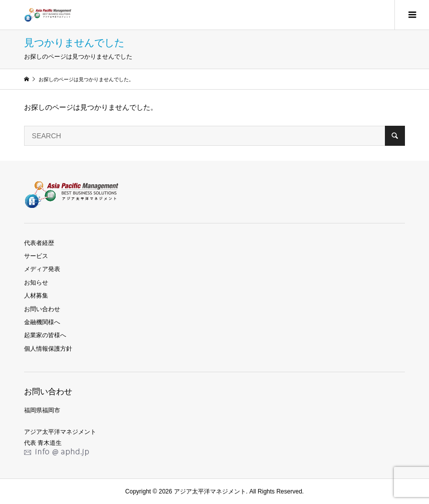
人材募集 (36, 296)
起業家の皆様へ (45, 335)
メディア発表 (42, 269)
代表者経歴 (39, 243)
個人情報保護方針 (48, 349)
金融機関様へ (42, 322)
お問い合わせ (42, 309)
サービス (36, 256)
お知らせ (36, 283)
